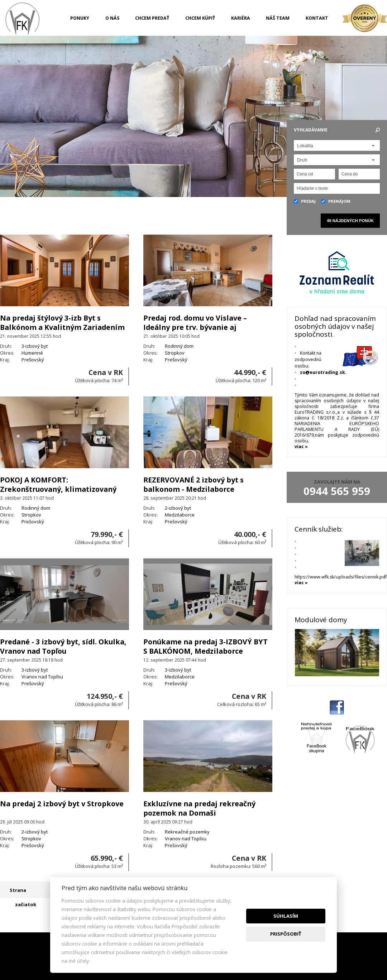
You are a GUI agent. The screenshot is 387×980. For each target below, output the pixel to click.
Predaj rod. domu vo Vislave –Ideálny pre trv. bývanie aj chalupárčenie (195, 327)
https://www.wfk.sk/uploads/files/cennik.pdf (341, 580)
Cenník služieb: (319, 529)
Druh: (6, 346)
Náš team (278, 18)
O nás (112, 18)
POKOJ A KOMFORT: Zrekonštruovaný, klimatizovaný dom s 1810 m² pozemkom (58, 489)
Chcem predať (152, 18)
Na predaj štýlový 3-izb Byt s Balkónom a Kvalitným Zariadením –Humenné (62, 327)
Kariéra (241, 18)
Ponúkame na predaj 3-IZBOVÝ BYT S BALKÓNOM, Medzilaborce (206, 646)
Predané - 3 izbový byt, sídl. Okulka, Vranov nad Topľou (63, 646)
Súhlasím (286, 916)
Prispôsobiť (286, 934)
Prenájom (336, 201)
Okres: (7, 353)
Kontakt (317, 18)
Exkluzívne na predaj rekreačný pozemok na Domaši (199, 808)
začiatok (26, 904)
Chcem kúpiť (200, 18)
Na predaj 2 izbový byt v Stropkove (62, 804)
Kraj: (5, 360)
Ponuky (80, 18)
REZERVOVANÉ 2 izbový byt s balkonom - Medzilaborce (193, 484)
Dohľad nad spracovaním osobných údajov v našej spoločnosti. (335, 326)
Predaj (305, 201)
